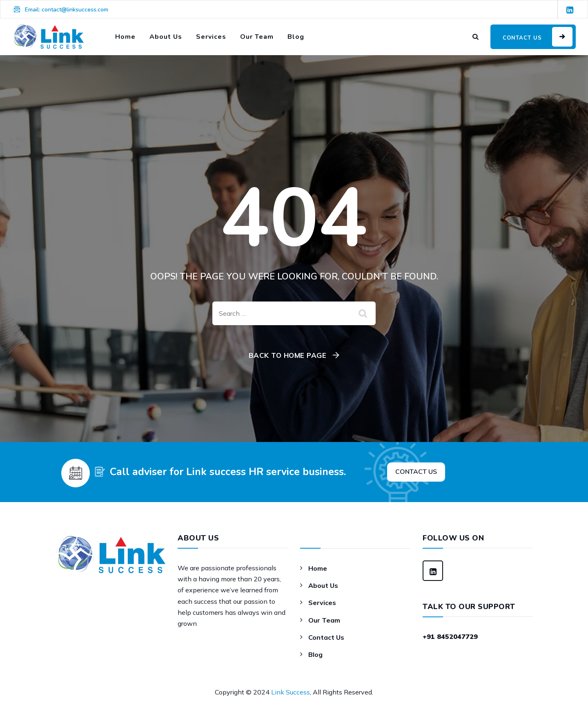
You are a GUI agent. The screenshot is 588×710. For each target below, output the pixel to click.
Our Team (257, 37)
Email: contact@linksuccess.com (67, 10)
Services (211, 37)
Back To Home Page (288, 355)
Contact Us (326, 637)
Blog (296, 37)
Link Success (291, 692)
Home (125, 37)
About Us (166, 37)
